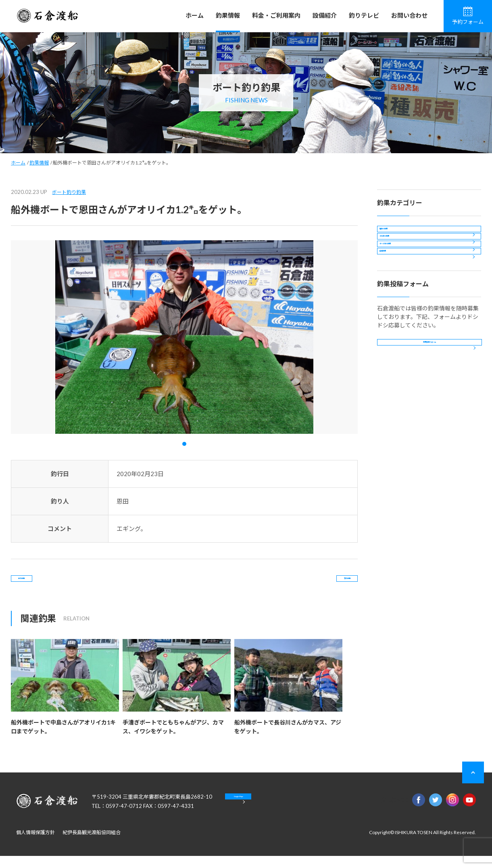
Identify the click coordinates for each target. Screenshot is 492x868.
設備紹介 (325, 15)
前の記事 (44, 584)
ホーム (195, 15)
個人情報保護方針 (35, 844)
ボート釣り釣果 (69, 192)
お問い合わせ (409, 15)
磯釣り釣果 (398, 235)
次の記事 (325, 584)
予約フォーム (468, 16)
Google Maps (266, 814)
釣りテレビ (364, 15)
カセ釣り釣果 (401, 257)
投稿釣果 (395, 300)
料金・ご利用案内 (276, 15)
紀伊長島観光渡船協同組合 (92, 844)
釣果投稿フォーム (429, 403)
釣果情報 (228, 15)
